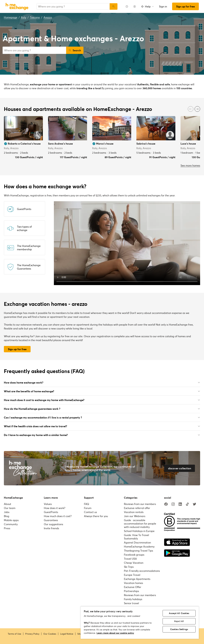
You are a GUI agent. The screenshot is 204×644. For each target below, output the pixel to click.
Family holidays (133, 599)
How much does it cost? (58, 516)
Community (11, 524)
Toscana (35, 17)
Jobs (7, 512)
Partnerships (131, 591)
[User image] (38, 135)
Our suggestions (53, 524)
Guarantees (51, 520)
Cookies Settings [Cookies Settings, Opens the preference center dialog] (179, 629)
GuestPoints (51, 512)
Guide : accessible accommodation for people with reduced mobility (140, 523)
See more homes (190, 165)
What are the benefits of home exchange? (102, 391)
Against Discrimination (137, 542)
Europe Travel (132, 575)
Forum (88, 508)
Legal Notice (67, 634)
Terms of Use (14, 634)
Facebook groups (134, 555)
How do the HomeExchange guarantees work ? (102, 409)
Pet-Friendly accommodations (142, 571)
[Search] (114, 6)
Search (75, 50)
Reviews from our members (140, 504)
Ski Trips (129, 567)
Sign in (163, 6)
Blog (7, 516)
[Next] (197, 109)
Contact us (90, 512)
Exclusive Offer (133, 587)
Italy (24, 17)
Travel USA (130, 559)
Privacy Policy (32, 634)
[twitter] (194, 504)
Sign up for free (185, 6)
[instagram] (173, 504)
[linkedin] (180, 504)
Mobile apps (11, 520)
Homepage (11, 17)
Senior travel (131, 603)
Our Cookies (50, 634)
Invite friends (51, 528)
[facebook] (166, 504)
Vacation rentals (134, 512)
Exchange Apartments (137, 579)
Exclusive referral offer (137, 508)
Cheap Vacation (134, 563)
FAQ (86, 504)
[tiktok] (187, 504)
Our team (10, 508)
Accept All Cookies (179, 613)
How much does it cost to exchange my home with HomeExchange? (102, 400)
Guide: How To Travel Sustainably (136, 537)
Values (48, 504)
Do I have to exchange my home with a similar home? (102, 435)
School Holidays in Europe (139, 531)
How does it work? (55, 508)
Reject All (179, 621)
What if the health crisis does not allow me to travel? (102, 426)
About (8, 504)
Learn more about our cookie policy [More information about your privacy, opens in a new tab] (115, 633)
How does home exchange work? (102, 382)
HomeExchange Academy (139, 546)
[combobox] (73, 6)
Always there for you (96, 516)
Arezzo (48, 17)
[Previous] (191, 109)
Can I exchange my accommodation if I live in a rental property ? (102, 417)
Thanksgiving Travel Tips (138, 551)
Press (7, 528)
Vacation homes (133, 583)
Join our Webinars (135, 516)
